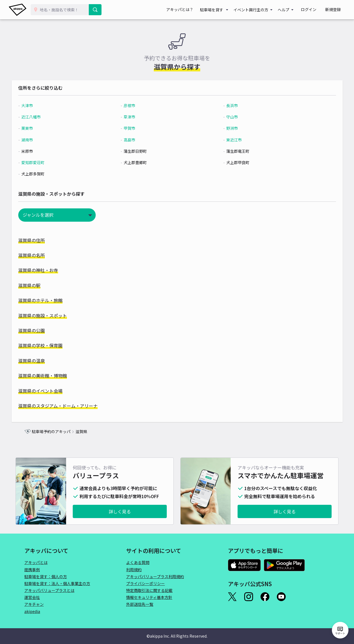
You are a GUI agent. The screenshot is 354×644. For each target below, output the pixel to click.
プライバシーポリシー (145, 583)
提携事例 (32, 570)
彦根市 (134, 105)
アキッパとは (36, 562)
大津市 (40, 105)
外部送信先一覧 (140, 604)
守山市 (228, 117)
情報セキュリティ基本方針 (149, 597)
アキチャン (34, 604)
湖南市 (40, 140)
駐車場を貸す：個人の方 (46, 576)
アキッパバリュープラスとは (49, 590)
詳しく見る (120, 511)
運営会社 (32, 597)
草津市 (134, 117)
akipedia (32, 611)
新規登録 (335, 10)
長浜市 (228, 105)
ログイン (315, 10)
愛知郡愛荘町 (46, 162)
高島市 (134, 140)
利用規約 (134, 570)
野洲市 (228, 128)
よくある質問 (138, 562)
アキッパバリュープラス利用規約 (155, 576)
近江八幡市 (44, 117)
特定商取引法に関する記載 (149, 590)
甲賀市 (134, 128)
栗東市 (40, 128)
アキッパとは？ (191, 10)
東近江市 (230, 140)
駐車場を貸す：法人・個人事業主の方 (57, 583)
